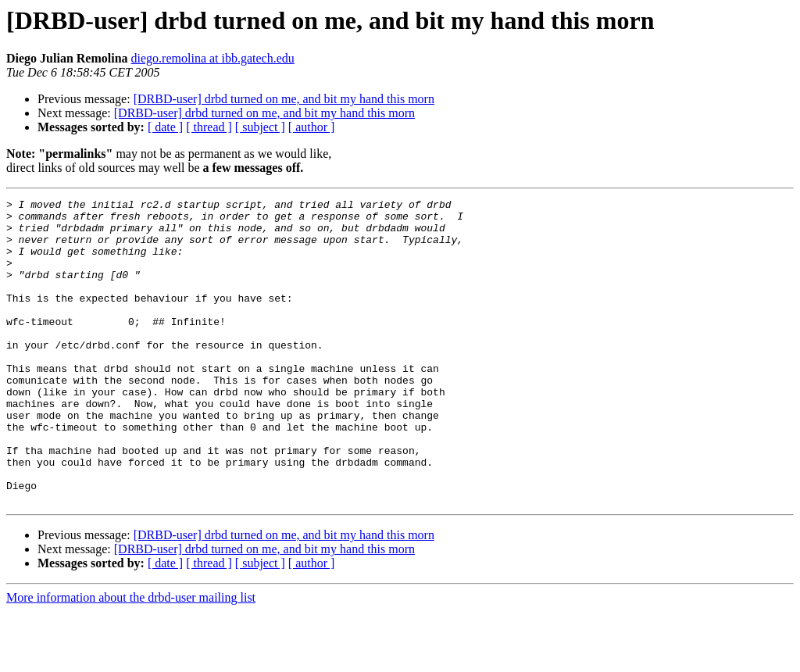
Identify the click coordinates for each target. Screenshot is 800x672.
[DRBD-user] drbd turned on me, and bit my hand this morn (284, 99)
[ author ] (312, 127)
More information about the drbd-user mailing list (131, 658)
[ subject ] (260, 127)
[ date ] (165, 127)
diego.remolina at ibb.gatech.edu (213, 58)
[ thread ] (209, 127)
